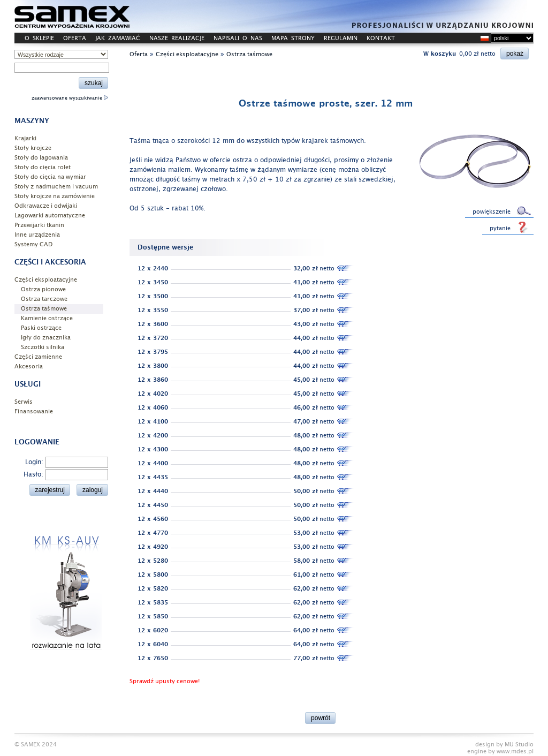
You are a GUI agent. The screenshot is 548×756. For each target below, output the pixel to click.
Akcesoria (29, 366)
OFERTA (75, 38)
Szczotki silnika (43, 347)
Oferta (139, 54)
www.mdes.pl (515, 751)
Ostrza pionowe (43, 289)
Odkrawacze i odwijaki (46, 206)
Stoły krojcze (33, 148)
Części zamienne (38, 357)
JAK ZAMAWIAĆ (118, 38)
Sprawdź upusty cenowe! (165, 681)
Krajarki (25, 138)
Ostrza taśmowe (44, 309)
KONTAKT (381, 38)
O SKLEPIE (39, 38)
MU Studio (519, 744)
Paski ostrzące (41, 328)
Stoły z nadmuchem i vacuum (56, 187)
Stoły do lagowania (41, 158)
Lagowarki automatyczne (50, 216)
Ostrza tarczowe (44, 299)
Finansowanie (34, 411)
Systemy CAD (33, 244)
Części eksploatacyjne (46, 280)
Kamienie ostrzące (47, 318)
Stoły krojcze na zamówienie (55, 196)
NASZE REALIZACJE (177, 38)
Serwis (24, 402)
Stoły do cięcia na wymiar (50, 177)
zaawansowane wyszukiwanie (70, 98)
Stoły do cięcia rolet (43, 167)
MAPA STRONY (293, 38)
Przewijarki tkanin (39, 225)
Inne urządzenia (37, 235)
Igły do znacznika (46, 338)
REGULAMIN (341, 38)
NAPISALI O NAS (238, 38)
